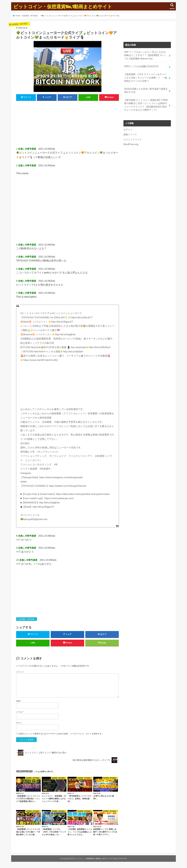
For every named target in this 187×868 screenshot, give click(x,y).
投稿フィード (130, 131)
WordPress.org (130, 140)
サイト (19, 724)
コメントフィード (132, 136)
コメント (20, 673)
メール (20, 713)
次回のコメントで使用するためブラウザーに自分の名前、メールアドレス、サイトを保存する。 (61, 735)
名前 (19, 702)
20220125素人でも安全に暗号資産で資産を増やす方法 (146, 88)
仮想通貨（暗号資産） (28, 619)
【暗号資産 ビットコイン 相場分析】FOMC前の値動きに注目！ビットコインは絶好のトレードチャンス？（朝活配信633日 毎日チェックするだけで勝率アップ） (146, 102)
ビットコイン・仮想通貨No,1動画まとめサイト (63, 6)
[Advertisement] (68, 125)
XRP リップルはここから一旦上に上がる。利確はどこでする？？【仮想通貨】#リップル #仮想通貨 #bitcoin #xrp (146, 55)
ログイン (128, 126)
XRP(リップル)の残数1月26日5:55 (140, 65)
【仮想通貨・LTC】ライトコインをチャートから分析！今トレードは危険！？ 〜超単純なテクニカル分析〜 (146, 76)
